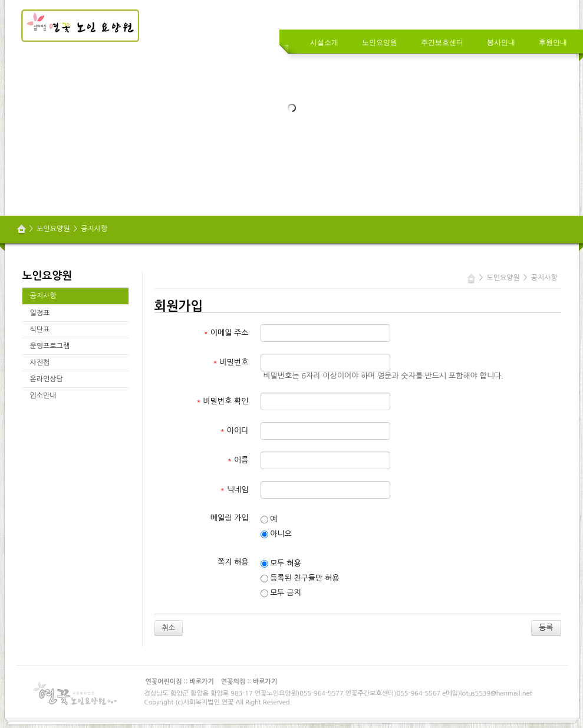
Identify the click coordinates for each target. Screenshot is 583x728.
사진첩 (40, 363)
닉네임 (234, 490)
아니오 (276, 534)
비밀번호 (230, 362)
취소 (169, 628)
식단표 (40, 330)
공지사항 (94, 229)
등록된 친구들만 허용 (300, 578)
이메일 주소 (226, 333)
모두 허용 (281, 564)
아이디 (234, 431)
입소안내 (43, 396)
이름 (238, 460)
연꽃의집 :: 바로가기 (249, 682)
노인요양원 (53, 229)
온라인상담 (47, 379)
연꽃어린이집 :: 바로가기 (180, 682)
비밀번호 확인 (223, 401)
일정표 (40, 313)
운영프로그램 (50, 346)
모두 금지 (281, 593)
